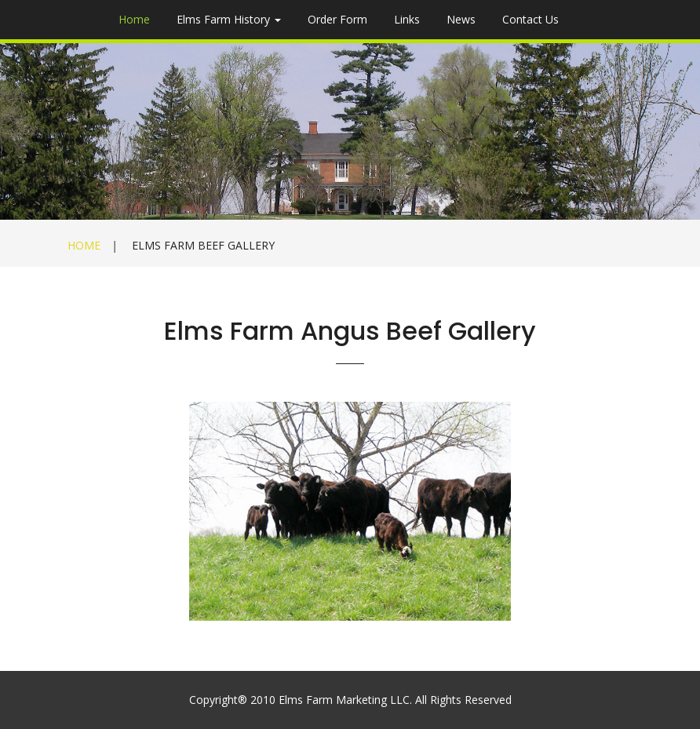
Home (134, 19)
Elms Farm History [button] (229, 19)
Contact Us (530, 19)
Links (407, 19)
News (461, 19)
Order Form (337, 19)
